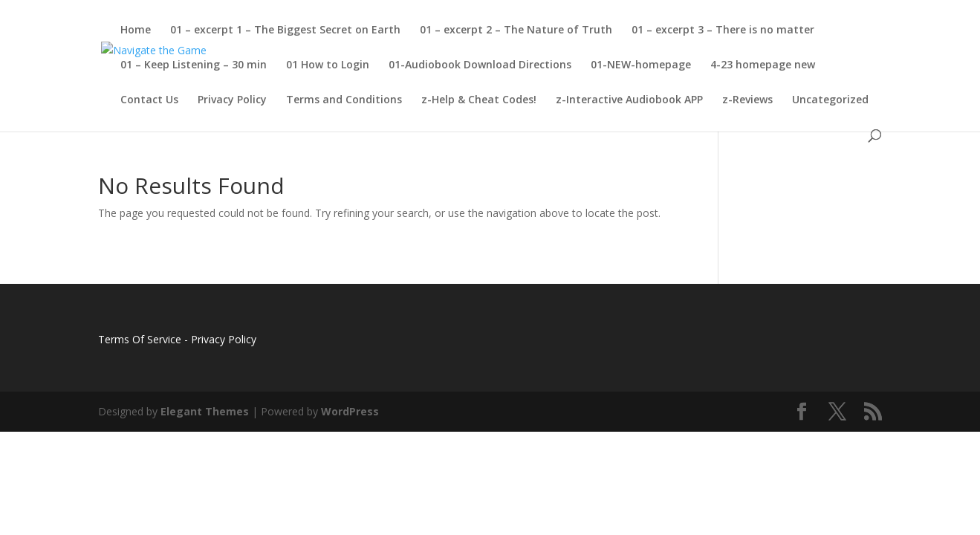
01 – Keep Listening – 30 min (194, 65)
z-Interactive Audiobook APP (629, 100)
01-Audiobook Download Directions (480, 65)
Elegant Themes (205, 411)
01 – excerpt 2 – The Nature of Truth (516, 30)
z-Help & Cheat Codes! (479, 100)
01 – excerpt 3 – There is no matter (723, 30)
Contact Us (149, 100)
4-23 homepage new (763, 65)
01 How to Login (328, 65)
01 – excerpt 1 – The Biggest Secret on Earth (285, 30)
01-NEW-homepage (641, 65)
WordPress (350, 411)
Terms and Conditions (344, 100)
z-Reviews (747, 100)
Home (136, 30)
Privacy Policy (232, 100)
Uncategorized (830, 100)
